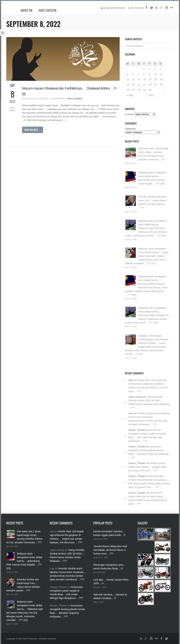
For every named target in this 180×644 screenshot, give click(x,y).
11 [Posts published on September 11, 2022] (161, 74)
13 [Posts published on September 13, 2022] (134, 79)
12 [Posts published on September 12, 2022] (128, 79)
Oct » (151, 95)
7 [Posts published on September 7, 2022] (138, 74)
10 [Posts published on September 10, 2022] (156, 74)
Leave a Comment (12, 109)
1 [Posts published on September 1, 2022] (144, 69)
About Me (27, 10)
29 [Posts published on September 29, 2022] (145, 90)
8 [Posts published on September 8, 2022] (144, 74)
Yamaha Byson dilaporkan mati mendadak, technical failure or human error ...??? (110, 550)
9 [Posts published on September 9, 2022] (149, 74)
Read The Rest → (33, 130)
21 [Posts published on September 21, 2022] (139, 85)
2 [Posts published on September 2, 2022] (149, 69)
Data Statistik (48, 10)
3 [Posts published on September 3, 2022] (155, 69)
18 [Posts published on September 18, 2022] (161, 79)
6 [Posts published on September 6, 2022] (133, 74)
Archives (129, 114)
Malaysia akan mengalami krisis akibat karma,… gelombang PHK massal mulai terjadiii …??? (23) (24, 561)
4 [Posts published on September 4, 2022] (160, 69)
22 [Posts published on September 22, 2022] (145, 85)
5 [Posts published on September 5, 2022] (127, 74)
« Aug (130, 95)
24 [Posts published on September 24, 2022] (156, 85)
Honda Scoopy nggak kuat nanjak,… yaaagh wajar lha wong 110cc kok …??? (147, 467)
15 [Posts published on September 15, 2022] (145, 79)
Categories (130, 129)
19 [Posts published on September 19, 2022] (128, 85)
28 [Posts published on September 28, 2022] (139, 90)
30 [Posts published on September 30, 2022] (150, 90)
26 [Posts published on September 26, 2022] (128, 90)
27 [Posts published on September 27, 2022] (134, 90)
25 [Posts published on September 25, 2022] (161, 85)
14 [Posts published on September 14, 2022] (139, 79)
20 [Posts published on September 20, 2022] (134, 85)
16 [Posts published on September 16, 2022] (150, 79)
